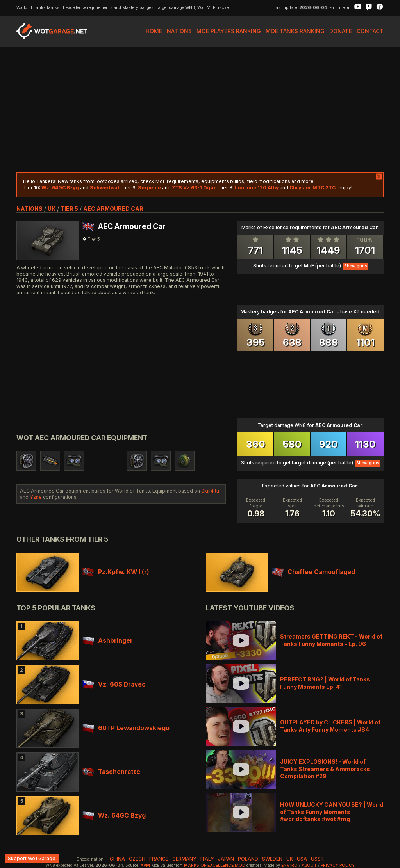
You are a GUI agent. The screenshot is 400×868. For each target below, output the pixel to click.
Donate (341, 31)
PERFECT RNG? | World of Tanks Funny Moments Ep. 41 (325, 683)
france (159, 859)
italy (207, 859)
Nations (179, 31)
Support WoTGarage (32, 858)
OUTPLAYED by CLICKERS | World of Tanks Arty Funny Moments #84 (330, 726)
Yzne (36, 497)
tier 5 (69, 209)
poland (248, 859)
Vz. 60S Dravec (114, 684)
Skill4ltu (210, 491)
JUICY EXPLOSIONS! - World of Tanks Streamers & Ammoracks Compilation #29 (325, 769)
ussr (317, 859)
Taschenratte (111, 772)
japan (226, 859)
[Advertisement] (200, 109)
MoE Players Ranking (229, 31)
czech (137, 859)
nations (29, 209)
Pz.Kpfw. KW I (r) (116, 572)
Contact (370, 31)
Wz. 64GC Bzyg (114, 816)
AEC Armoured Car (113, 209)
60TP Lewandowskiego (126, 728)
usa (302, 859)
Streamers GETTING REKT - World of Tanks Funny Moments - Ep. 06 (331, 640)
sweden (272, 859)
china (117, 859)
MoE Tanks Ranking (295, 31)
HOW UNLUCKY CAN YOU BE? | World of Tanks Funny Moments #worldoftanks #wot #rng (332, 812)
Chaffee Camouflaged (313, 572)
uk (52, 209)
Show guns (355, 266)
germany (184, 859)
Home (154, 31)
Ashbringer (108, 641)
